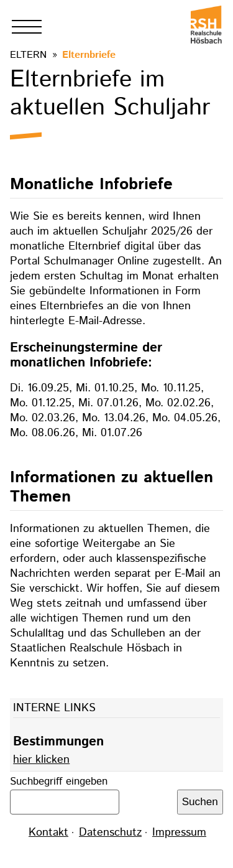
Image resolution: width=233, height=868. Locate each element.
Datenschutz (110, 833)
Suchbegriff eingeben (59, 782)
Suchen (200, 802)
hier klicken (41, 760)
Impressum (179, 833)
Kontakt (48, 833)
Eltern (28, 55)
